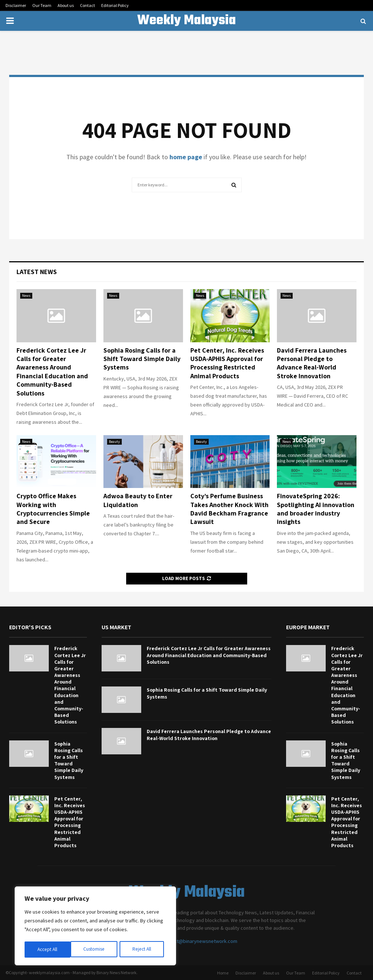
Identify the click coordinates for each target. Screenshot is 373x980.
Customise (48, 950)
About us (66, 5)
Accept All (143, 950)
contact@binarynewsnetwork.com (200, 941)
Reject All (96, 950)
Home (223, 973)
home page (186, 157)
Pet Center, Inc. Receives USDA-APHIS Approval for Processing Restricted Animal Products (227, 363)
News (26, 296)
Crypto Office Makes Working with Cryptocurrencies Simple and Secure (53, 509)
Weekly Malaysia (186, 21)
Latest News (37, 272)
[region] (95, 927)
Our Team (42, 5)
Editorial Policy (115, 5)
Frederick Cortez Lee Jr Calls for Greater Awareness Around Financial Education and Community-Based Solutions (52, 372)
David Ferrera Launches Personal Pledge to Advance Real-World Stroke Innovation (312, 363)
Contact (87, 5)
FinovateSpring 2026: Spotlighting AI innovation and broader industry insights (316, 509)
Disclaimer (16, 5)
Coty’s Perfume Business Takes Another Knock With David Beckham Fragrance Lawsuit (229, 509)
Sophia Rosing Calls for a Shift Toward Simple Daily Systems (142, 359)
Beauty (114, 442)
